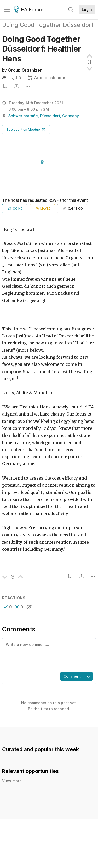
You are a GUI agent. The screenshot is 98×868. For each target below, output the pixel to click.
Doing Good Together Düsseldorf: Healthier (42, 49)
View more (12, 781)
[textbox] (48, 655)
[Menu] (7, 10)
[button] (26, 130)
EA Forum (29, 10)
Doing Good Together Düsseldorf (48, 25)
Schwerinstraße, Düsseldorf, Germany (44, 116)
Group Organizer (25, 70)
